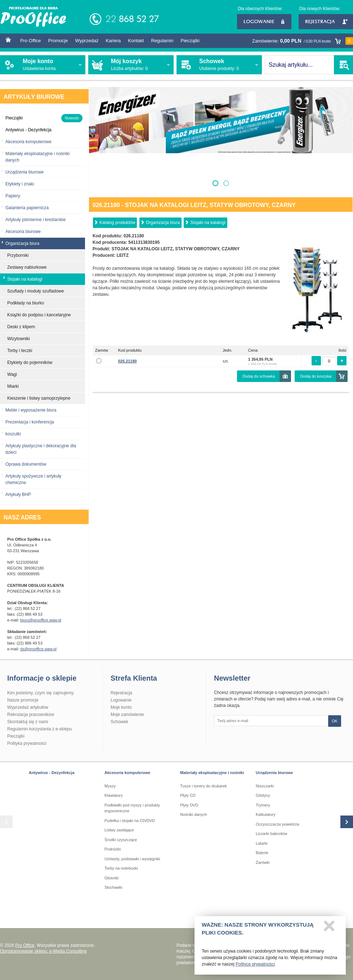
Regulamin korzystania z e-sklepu (39, 729)
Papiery (13, 196)
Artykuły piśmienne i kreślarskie (35, 220)
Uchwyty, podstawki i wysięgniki (132, 859)
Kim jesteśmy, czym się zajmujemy (40, 693)
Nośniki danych (194, 814)
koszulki (13, 434)
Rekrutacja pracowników (31, 715)
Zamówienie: (303, 41)
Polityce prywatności (255, 966)
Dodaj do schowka (259, 376)
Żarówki (263, 862)
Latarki (262, 843)
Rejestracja (326, 22)
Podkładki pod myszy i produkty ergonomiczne (132, 808)
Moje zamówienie (127, 715)
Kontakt (136, 41)
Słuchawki (113, 887)
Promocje (58, 41)
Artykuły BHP (18, 495)
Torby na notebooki (121, 868)
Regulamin (162, 41)
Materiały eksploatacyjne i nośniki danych (37, 157)
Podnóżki (113, 849)
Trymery (263, 805)
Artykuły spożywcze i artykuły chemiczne (33, 479)
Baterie (262, 853)
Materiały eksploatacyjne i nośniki (212, 773)
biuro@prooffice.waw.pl (41, 620)
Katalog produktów (117, 223)
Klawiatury (114, 795)
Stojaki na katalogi (208, 223)
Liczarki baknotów (271, 834)
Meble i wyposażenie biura (31, 410)
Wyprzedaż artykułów (28, 707)
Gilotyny (263, 795)
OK (335, 721)
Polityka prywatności (27, 743)
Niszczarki (265, 786)
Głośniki (111, 878)
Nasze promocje (23, 700)
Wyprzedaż (87, 41)
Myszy (110, 786)
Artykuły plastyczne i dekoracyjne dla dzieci (41, 449)
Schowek (119, 722)
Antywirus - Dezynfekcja (52, 773)
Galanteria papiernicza (27, 208)
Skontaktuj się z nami (28, 722)
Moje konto (121, 707)
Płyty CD (188, 795)
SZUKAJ (343, 65)
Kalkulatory (265, 814)
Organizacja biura (163, 223)
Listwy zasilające (119, 830)
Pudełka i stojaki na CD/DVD (130, 821)
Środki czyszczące (121, 840)
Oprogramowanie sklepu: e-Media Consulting (43, 951)
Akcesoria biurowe (23, 232)
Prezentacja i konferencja (30, 422)
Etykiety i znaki (20, 184)
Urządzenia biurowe (24, 172)
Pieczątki (190, 41)
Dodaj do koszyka (316, 376)
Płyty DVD (189, 805)
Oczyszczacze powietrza (277, 824)
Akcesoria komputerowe (28, 142)
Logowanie (264, 22)
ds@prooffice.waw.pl (38, 649)
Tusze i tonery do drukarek (204, 786)
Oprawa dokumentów (26, 464)
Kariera (113, 41)
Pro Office (31, 41)
